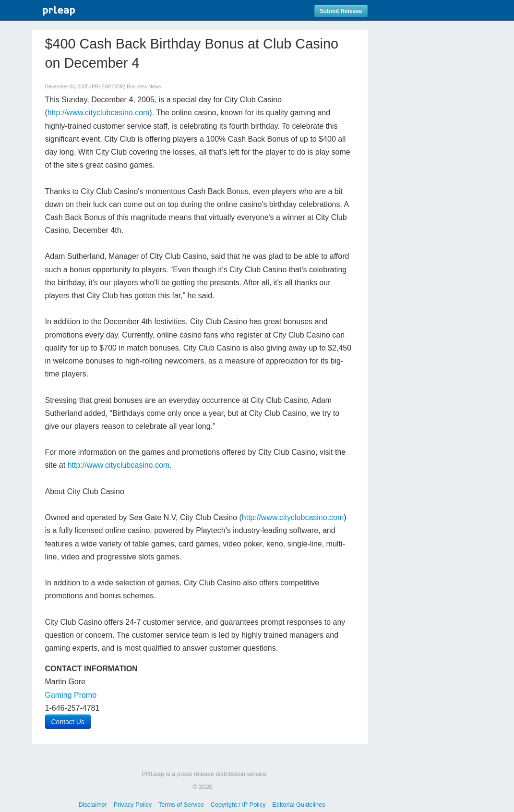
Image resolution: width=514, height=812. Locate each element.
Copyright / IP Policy (238, 805)
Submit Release (341, 11)
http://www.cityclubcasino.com (99, 113)
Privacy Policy (133, 805)
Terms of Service (181, 805)
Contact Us (68, 722)
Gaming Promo (71, 695)
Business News (144, 87)
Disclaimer (93, 805)
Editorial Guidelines (299, 805)
